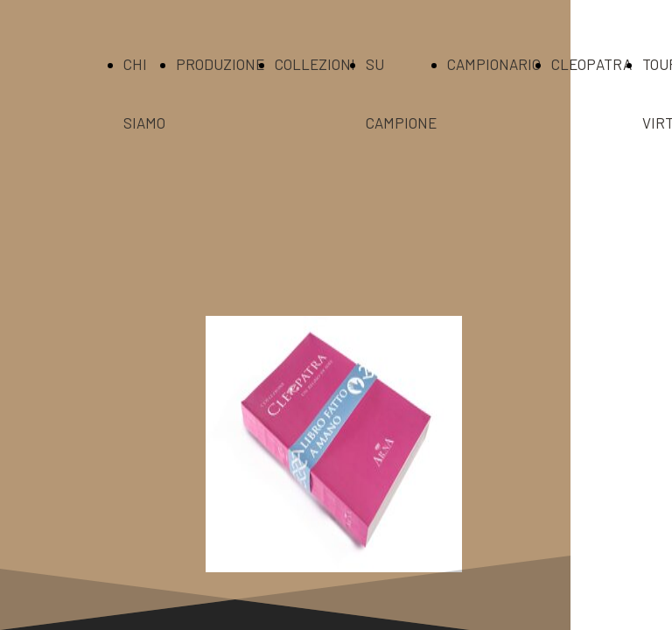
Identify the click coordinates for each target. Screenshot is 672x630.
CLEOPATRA (591, 64)
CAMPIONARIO (494, 64)
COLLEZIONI (315, 64)
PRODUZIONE (220, 64)
